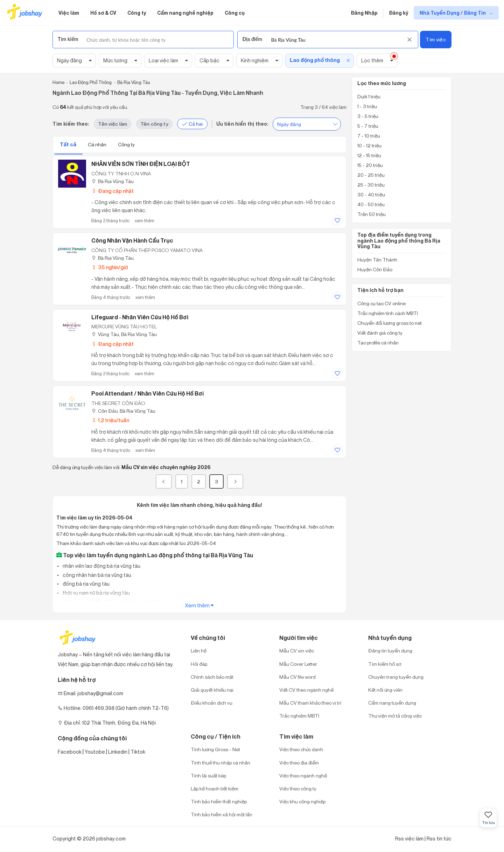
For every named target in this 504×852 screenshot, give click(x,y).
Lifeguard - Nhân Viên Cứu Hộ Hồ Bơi (140, 317)
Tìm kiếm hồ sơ (385, 664)
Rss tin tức (439, 839)
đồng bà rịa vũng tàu (86, 584)
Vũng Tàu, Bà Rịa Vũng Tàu (124, 334)
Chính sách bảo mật (212, 677)
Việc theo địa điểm (299, 763)
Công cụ (235, 13)
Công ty (137, 13)
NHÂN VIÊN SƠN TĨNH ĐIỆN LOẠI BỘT (141, 164)
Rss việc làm (409, 839)
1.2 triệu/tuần (110, 420)
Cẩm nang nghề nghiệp (185, 13)
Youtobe (95, 752)
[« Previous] (164, 481)
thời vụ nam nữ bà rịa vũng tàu (96, 593)
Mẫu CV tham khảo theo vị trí (310, 703)
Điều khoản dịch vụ (212, 703)
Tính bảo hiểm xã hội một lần (222, 814)
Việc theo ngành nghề (303, 776)
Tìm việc (436, 39)
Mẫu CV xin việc (297, 651)
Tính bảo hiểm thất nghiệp (219, 801)
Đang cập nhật (113, 191)
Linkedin (118, 752)
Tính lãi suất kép (208, 776)
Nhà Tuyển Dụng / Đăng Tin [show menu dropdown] (453, 13)
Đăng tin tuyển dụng (390, 651)
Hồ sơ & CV (103, 13)
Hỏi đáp (199, 664)
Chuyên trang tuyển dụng (396, 677)
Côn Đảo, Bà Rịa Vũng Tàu (123, 411)
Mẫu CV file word (297, 677)
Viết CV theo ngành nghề (306, 690)
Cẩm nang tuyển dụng (392, 703)
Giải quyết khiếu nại (212, 690)
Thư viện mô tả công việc (395, 716)
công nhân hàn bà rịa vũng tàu (96, 575)
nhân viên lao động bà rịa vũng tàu (101, 566)
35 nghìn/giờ (110, 267)
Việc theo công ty (298, 788)
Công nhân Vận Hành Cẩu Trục (132, 240)
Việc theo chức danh (301, 749)
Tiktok (138, 752)
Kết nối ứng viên (385, 690)
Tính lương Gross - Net (215, 749)
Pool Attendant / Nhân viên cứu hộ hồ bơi (148, 393)
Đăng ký (398, 13)
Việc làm (69, 13)
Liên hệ (199, 651)
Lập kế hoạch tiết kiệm (215, 788)
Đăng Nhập (364, 13)
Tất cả (69, 144)
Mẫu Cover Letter (298, 664)
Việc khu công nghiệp (302, 801)
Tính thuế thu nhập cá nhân (220, 763)
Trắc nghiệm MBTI (299, 716)
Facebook (70, 752)
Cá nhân (98, 144)
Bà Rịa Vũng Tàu (113, 181)
